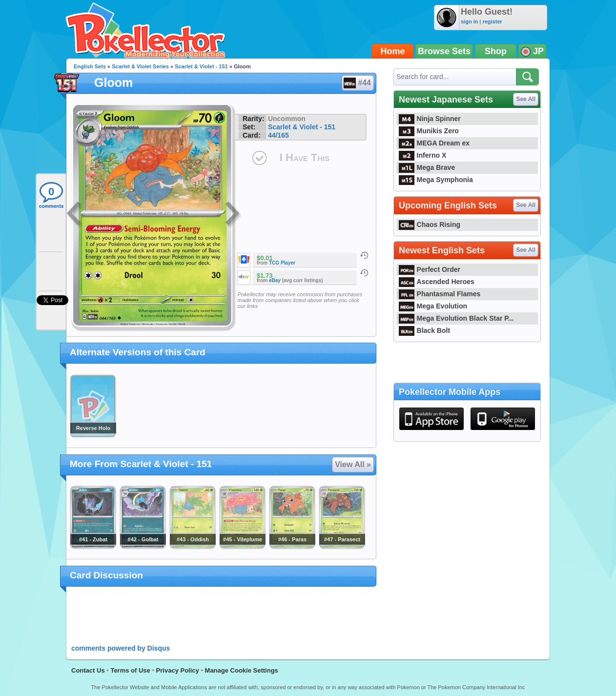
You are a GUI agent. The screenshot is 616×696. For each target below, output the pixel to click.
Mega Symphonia (436, 180)
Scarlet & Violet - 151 (201, 66)
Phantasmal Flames (440, 294)
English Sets (90, 66)
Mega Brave (427, 167)
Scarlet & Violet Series (140, 66)
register (492, 21)
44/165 (278, 135)
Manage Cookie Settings (242, 670)
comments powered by (121, 648)
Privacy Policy (178, 670)
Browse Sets (444, 51)
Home (393, 51)
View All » (353, 464)
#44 (357, 83)
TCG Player (282, 263)
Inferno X (422, 155)
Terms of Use (130, 670)
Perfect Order (430, 269)
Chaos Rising (430, 225)
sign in (469, 21)
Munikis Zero (429, 131)
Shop (496, 51)
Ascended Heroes (437, 282)
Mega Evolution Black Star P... (456, 318)
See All (526, 99)
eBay (275, 280)
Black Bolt (424, 330)
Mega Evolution (433, 306)
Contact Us (88, 670)
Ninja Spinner (430, 119)
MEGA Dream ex (434, 143)
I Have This (305, 157)
